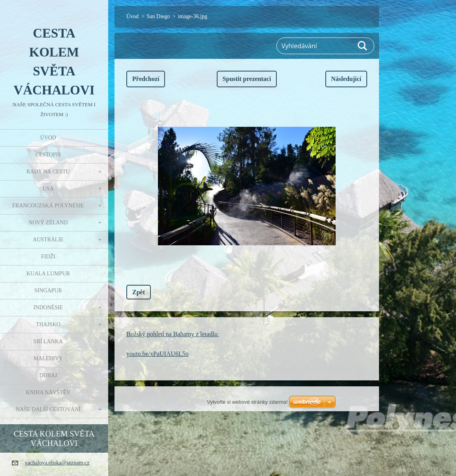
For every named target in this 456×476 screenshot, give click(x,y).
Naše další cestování (48, 409)
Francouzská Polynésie (48, 206)
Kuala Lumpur (48, 274)
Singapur (48, 291)
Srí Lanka (48, 341)
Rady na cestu (48, 172)
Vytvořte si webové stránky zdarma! (247, 402)
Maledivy (48, 358)
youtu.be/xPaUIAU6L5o (158, 354)
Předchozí (146, 79)
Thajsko (48, 325)
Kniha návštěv (48, 392)
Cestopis (48, 155)
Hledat (363, 46)
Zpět (139, 292)
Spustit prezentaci (247, 79)
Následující (346, 79)
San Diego (159, 16)
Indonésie (48, 308)
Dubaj (48, 375)
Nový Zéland (48, 223)
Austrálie (48, 240)
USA (48, 189)
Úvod (48, 138)
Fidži (48, 257)
